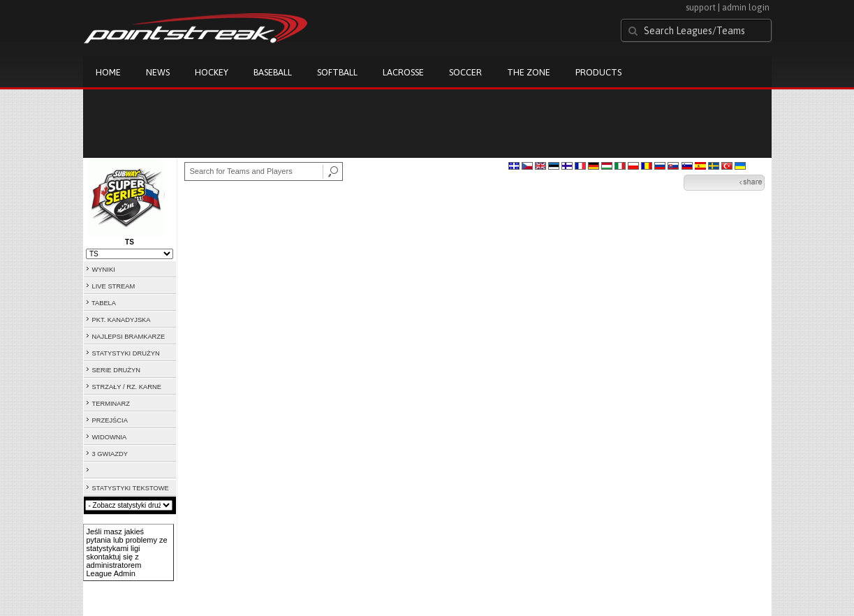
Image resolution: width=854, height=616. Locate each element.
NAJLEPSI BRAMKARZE (129, 337)
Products (598, 72)
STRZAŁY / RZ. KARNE (127, 387)
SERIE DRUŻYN (116, 370)
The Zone (529, 72)
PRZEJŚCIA (110, 420)
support (701, 7)
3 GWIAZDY (110, 454)
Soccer (465, 72)
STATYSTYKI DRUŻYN (126, 353)
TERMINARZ (111, 404)
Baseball (273, 72)
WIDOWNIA (110, 437)
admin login (746, 7)
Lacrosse (403, 72)
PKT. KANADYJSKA (122, 320)
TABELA (104, 303)
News (158, 72)
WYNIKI (104, 270)
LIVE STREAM (114, 286)
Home (108, 72)
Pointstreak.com (196, 29)
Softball (337, 72)
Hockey (212, 72)
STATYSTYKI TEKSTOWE (131, 488)
